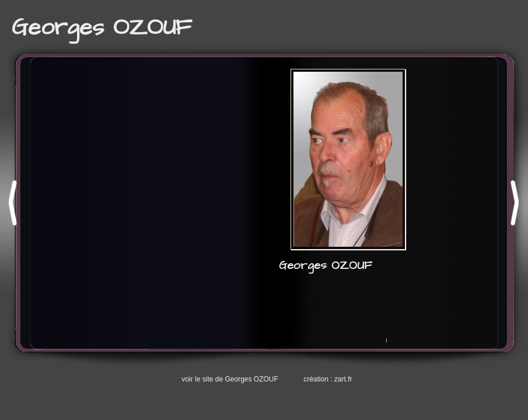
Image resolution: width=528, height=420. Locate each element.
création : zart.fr (328, 379)
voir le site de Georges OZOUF (230, 379)
